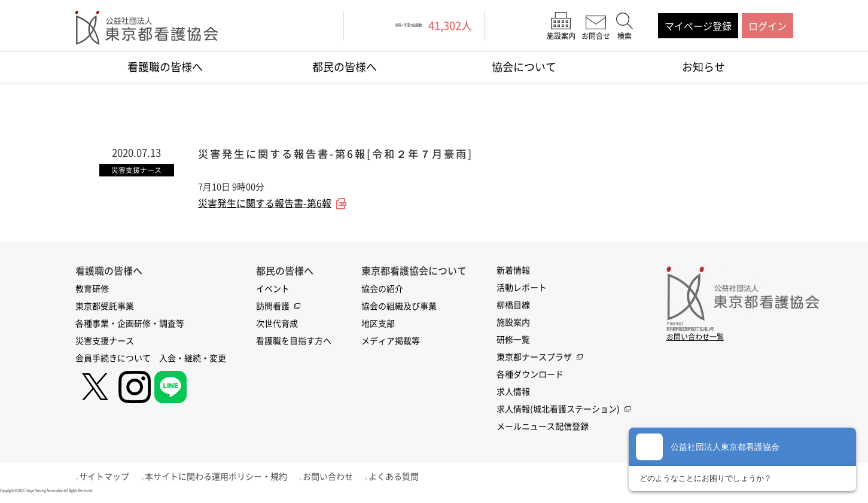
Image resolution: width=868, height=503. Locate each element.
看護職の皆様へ (165, 67)
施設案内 (513, 324)
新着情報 (513, 272)
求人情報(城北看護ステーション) (558, 410)
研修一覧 (513, 341)
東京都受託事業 (105, 307)
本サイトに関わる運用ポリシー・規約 (229, 478)
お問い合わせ (348, 478)
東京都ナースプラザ (534, 358)
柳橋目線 (513, 306)
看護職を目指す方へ (294, 342)
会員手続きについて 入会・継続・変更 (151, 359)
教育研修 (92, 290)
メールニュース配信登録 (543, 428)
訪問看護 (273, 307)
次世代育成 (277, 325)
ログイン (768, 26)
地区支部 (378, 325)
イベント (273, 290)
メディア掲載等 (391, 342)
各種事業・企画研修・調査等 (130, 325)
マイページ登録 (698, 26)
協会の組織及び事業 (399, 307)
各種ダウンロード (530, 376)
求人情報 (513, 393)
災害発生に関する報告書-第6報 (265, 205)
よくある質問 (420, 478)
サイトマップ (111, 478)
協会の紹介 (382, 290)
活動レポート (522, 289)
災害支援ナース (105, 342)
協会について (524, 67)
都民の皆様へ (345, 67)
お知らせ (703, 67)
